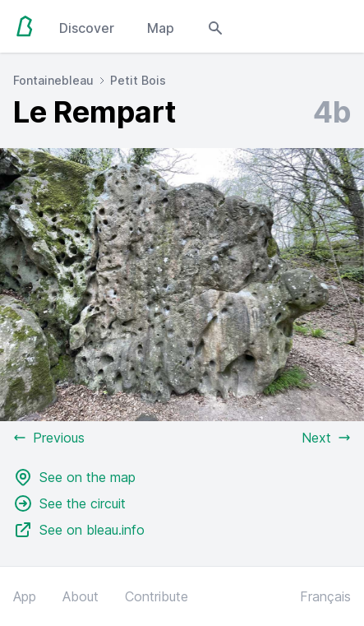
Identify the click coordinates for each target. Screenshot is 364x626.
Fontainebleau (53, 80)
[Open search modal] (215, 26)
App (25, 596)
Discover (87, 28)
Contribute (157, 596)
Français (325, 596)
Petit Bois (138, 80)
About (81, 596)
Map (161, 28)
